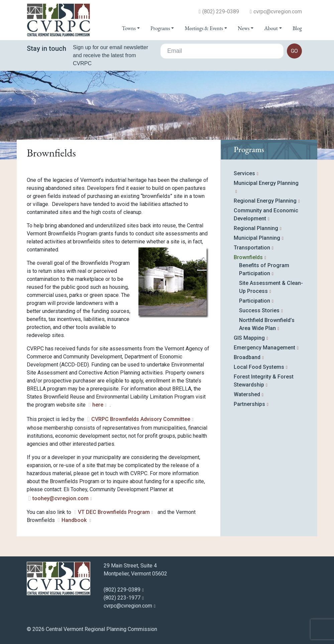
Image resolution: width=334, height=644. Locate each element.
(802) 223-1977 (122, 598)
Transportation (252, 248)
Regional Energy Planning (265, 201)
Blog (297, 28)
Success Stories (259, 310)
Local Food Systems (259, 367)
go (294, 51)
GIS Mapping (249, 338)
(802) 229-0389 (221, 12)
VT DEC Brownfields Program (114, 512)
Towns (129, 28)
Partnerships (249, 404)
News (244, 28)
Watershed (247, 394)
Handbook (75, 520)
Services (244, 173)
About (271, 28)
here (98, 405)
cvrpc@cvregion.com (278, 12)
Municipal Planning (257, 238)
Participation (255, 301)
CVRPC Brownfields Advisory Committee (141, 419)
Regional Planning (256, 228)
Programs (160, 28)
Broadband (247, 357)
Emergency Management (264, 348)
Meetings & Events (204, 28)
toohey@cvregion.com (61, 498)
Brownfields (248, 257)
